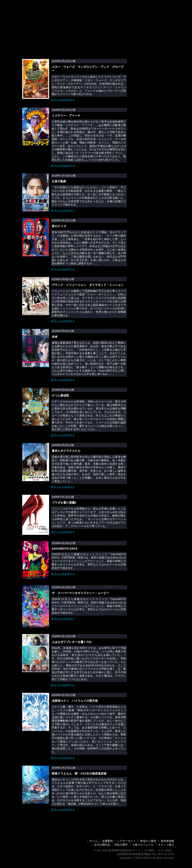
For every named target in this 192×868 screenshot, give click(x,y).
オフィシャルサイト (63, 100)
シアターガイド (161, 14)
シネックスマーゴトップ (26, 14)
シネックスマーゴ (33, 5)
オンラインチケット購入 (154, 68)
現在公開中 (121, 845)
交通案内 (139, 14)
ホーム (94, 841)
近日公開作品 (95, 14)
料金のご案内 (118, 14)
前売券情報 (73, 14)
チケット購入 (166, 845)
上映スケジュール (49, 14)
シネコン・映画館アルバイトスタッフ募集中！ (154, 140)
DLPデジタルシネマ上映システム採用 (154, 91)
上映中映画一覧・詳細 (154, 54)
